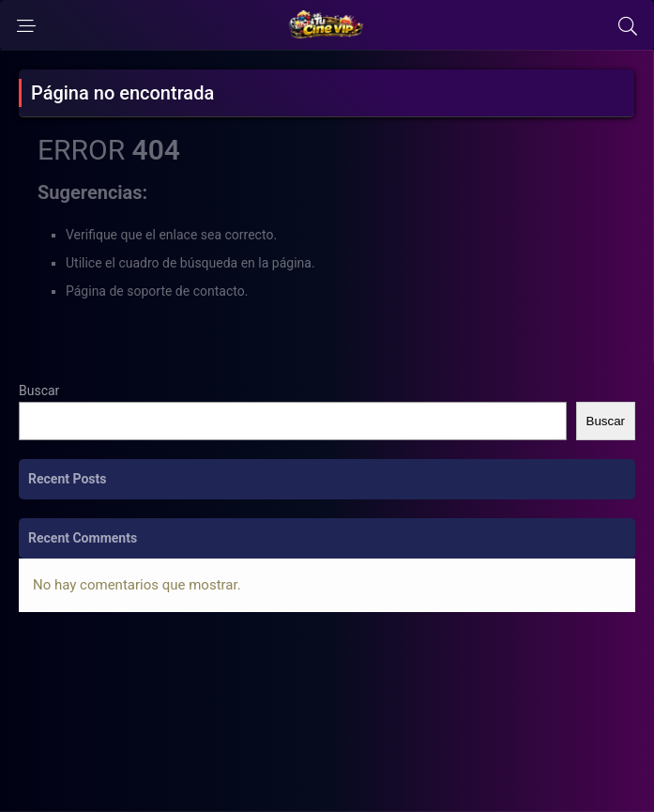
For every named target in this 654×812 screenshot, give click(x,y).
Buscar (39, 391)
